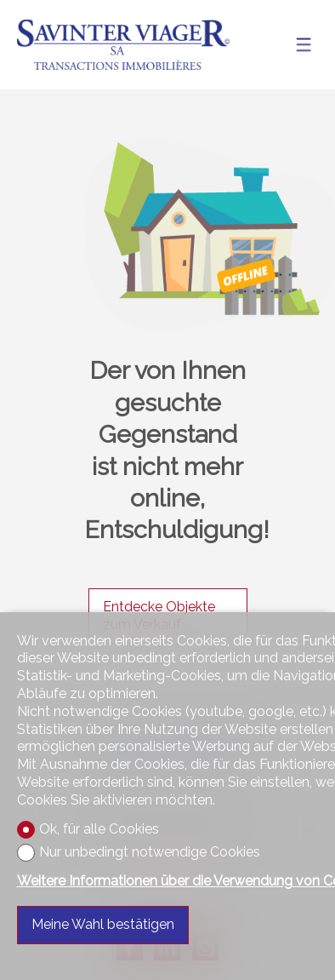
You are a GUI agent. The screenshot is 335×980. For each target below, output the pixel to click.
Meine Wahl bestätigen (103, 924)
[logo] (123, 45)
